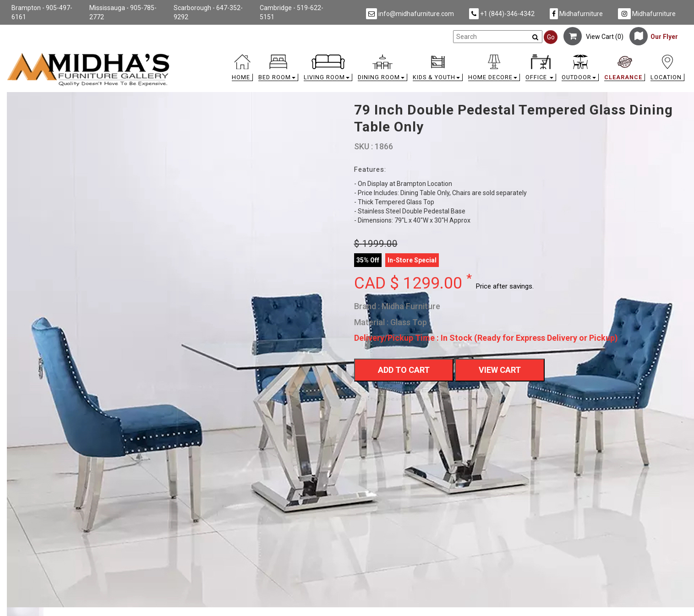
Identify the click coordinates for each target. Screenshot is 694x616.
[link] (432, 56)
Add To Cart (404, 370)
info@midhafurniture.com (410, 14)
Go (551, 37)
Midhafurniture (576, 14)
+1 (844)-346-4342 (502, 14)
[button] (278, 70)
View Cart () (593, 37)
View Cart (500, 370)
